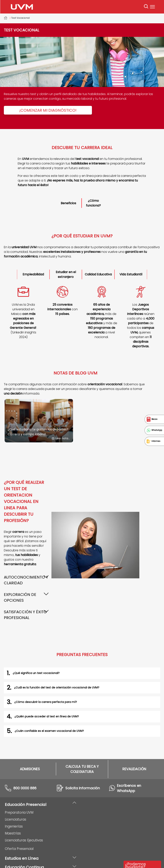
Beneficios (68, 203)
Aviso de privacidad (69, 859)
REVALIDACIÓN (134, 716)
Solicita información (83, 735)
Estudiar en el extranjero (66, 274)
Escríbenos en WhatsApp (129, 735)
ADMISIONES (30, 716)
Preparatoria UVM (19, 759)
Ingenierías (14, 773)
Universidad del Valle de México (8, 18)
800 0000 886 (25, 735)
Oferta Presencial (19, 796)
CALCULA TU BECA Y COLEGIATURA (82, 716)
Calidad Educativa (98, 274)
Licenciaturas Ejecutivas (24, 787)
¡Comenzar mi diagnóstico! (48, 110)
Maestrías (13, 780)
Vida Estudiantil (131, 274)
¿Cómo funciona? (93, 203)
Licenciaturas (16, 766)
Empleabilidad (33, 274)
